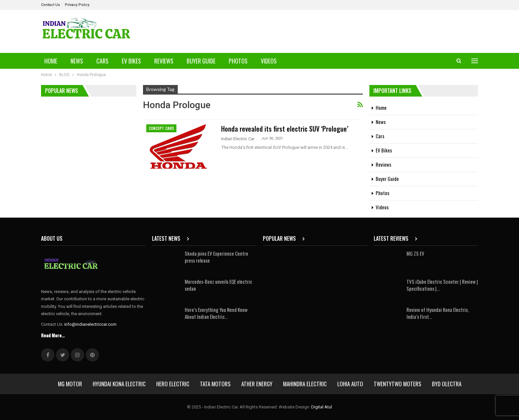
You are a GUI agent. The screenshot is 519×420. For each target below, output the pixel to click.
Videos (269, 61)
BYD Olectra (447, 384)
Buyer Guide (201, 61)
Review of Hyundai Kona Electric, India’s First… (438, 313)
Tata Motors (215, 384)
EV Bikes (131, 61)
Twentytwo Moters (398, 384)
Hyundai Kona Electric (119, 384)
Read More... (53, 335)
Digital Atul (322, 407)
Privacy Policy (77, 5)
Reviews (164, 61)
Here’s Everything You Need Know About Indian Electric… (216, 313)
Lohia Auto (350, 384)
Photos (238, 61)
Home (51, 61)
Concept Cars (161, 128)
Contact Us (50, 5)
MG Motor (70, 384)
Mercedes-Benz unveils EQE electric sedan (218, 285)
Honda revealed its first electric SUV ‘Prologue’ (285, 129)
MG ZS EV (415, 253)
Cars (102, 61)
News (77, 61)
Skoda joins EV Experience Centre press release (216, 257)
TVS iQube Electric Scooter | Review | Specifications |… (442, 285)
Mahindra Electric (305, 384)
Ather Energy (257, 384)
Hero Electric (173, 384)
